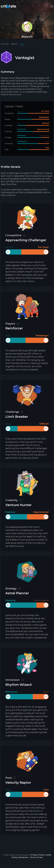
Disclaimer (23, 857)
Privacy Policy (37, 855)
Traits (22, 44)
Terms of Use (36, 857)
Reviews (14, 44)
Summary (5, 44)
